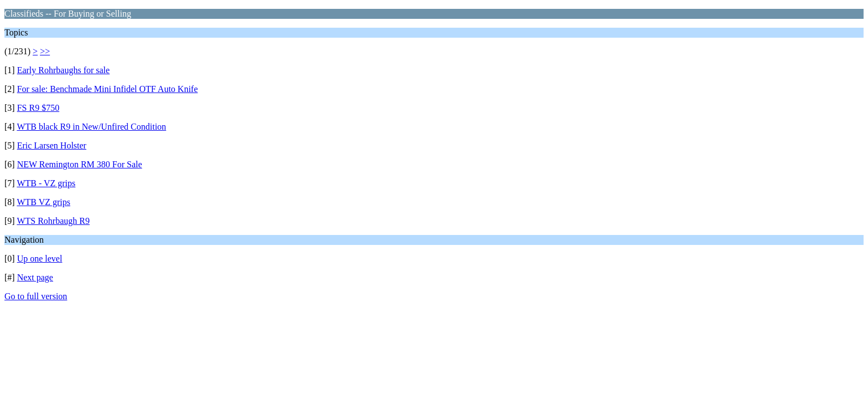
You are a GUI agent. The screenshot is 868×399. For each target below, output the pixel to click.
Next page (35, 277)
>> (45, 51)
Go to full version (36, 296)
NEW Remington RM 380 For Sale (80, 164)
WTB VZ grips (43, 202)
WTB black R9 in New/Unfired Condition (91, 127)
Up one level (40, 259)
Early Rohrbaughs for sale (64, 70)
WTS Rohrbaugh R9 (53, 221)
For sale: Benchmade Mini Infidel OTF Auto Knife (108, 89)
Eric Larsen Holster (52, 145)
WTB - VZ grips (46, 183)
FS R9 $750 (38, 108)
